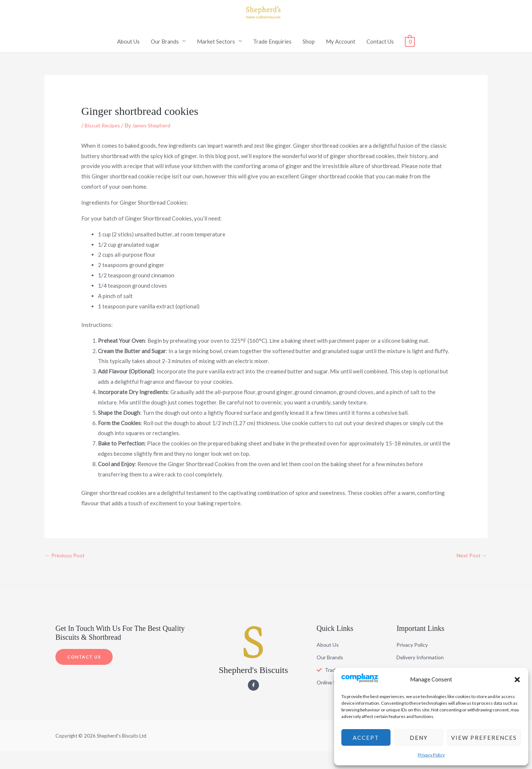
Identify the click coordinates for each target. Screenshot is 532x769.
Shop (309, 58)
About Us (128, 58)
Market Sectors (216, 58)
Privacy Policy (431, 755)
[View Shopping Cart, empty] (410, 58)
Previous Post (66, 573)
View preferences (484, 738)
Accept (366, 738)
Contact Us (380, 58)
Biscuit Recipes (103, 142)
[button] (517, 680)
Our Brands (165, 58)
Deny (419, 738)
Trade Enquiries (272, 58)
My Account (341, 58)
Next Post (471, 573)
